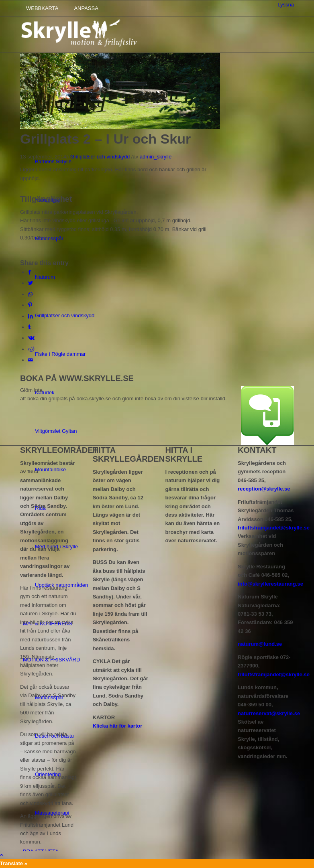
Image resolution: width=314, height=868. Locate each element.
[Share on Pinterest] (30, 305)
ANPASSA (86, 8)
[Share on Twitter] (31, 283)
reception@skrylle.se (264, 489)
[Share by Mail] (31, 360)
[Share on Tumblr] (30, 327)
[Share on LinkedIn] (31, 316)
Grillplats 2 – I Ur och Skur (105, 139)
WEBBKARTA (42, 8)
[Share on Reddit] (31, 349)
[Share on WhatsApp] (30, 294)
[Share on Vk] (31, 338)
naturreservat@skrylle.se (269, 713)
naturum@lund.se (260, 644)
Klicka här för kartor (118, 726)
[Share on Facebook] (30, 272)
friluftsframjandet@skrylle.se (274, 528)
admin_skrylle (156, 157)
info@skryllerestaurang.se (270, 584)
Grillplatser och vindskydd (100, 157)
